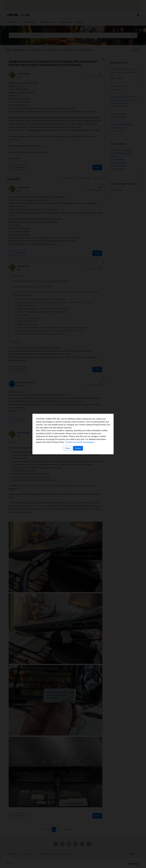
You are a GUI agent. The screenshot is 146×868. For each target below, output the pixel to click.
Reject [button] (68, 448)
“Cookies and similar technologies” (80, 442)
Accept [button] (78, 448)
